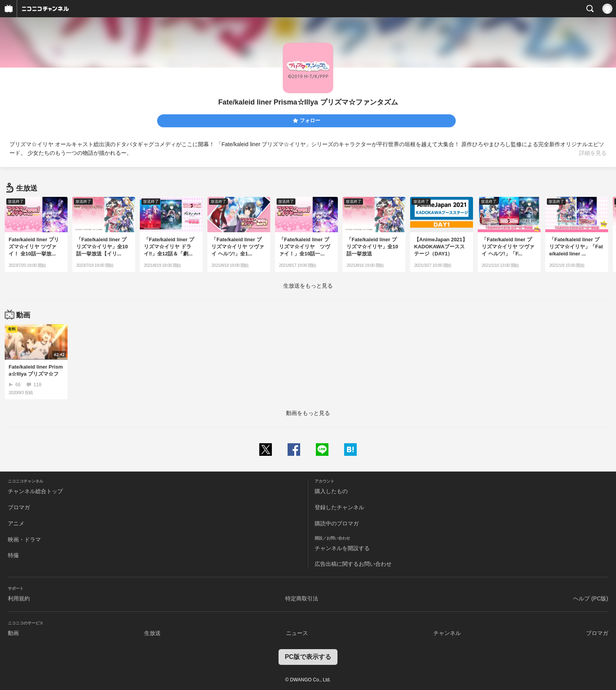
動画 (13, 633)
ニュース (297, 633)
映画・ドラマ (24, 540)
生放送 (152, 633)
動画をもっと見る (308, 413)
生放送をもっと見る (308, 286)
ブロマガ (19, 507)
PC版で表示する (308, 657)
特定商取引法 (302, 598)
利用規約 (19, 598)
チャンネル (447, 633)
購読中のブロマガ (337, 523)
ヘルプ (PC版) (591, 598)
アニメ (16, 523)
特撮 (13, 555)
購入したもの (331, 491)
